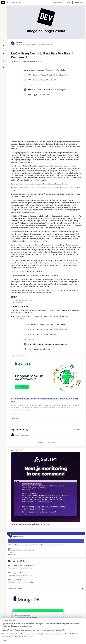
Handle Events (18, 303)
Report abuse (52, 442)
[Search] (8, 2)
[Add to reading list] (3, 61)
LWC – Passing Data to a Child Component (46, 567)
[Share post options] (3, 73)
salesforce (25, 61)
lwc (19, 61)
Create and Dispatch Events (23, 300)
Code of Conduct (41, 442)
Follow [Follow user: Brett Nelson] (46, 541)
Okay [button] (5, 641)
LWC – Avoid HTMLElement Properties (46, 581)
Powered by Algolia (58, 3)
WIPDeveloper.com (18, 319)
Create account (79, 2)
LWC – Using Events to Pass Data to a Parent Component (37, 316)
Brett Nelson (19, 42)
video (14, 61)
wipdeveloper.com (42, 44)
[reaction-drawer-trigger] (3, 47)
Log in (69, 2)
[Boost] (3, 67)
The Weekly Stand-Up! (36, 310)
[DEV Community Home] (3, 2)
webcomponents (36, 61)
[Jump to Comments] (3, 54)
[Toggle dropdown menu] (80, 356)
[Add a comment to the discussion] (48, 436)
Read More (16, 418)
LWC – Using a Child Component (46, 574)
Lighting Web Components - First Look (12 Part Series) (45, 70)
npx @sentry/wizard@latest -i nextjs (30, 525)
